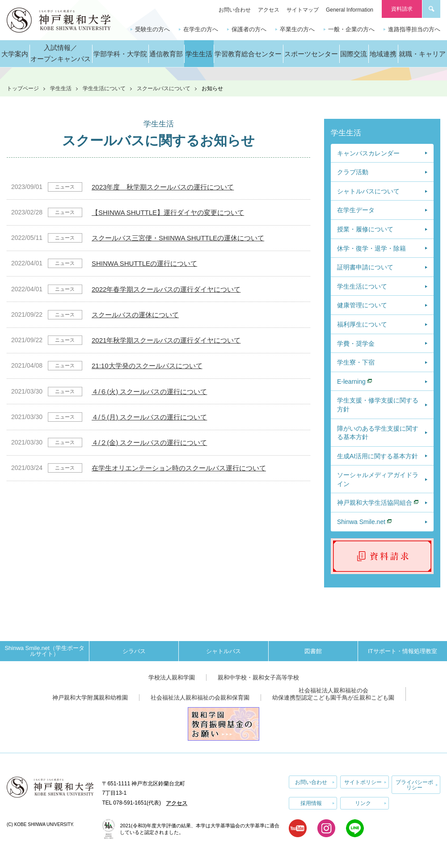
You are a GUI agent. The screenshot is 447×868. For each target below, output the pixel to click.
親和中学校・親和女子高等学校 (258, 677)
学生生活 (61, 88)
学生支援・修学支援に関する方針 (378, 405)
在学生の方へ (201, 29)
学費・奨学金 (356, 344)
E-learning (351, 382)
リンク (363, 803)
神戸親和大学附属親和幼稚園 (90, 698)
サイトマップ (303, 10)
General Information (350, 10)
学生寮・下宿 (356, 362)
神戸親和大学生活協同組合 (375, 503)
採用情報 (311, 803)
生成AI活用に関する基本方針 (377, 456)
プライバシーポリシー (414, 784)
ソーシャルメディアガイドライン (378, 479)
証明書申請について (365, 267)
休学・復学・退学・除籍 (371, 248)
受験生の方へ (152, 29)
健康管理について (362, 305)
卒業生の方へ (297, 29)
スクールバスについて (164, 88)
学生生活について (104, 88)
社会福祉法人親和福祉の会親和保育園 (200, 698)
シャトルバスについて (368, 191)
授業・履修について (365, 229)
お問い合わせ (235, 10)
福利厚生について (362, 324)
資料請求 (402, 9)
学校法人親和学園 (172, 677)
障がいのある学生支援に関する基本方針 (378, 433)
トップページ (23, 88)
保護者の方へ (249, 29)
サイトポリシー (363, 782)
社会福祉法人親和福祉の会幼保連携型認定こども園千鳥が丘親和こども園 (333, 694)
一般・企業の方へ (351, 29)
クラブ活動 (353, 172)
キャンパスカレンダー (368, 153)
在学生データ (356, 210)
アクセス (269, 10)
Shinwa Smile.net (361, 522)
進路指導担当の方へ (414, 29)
